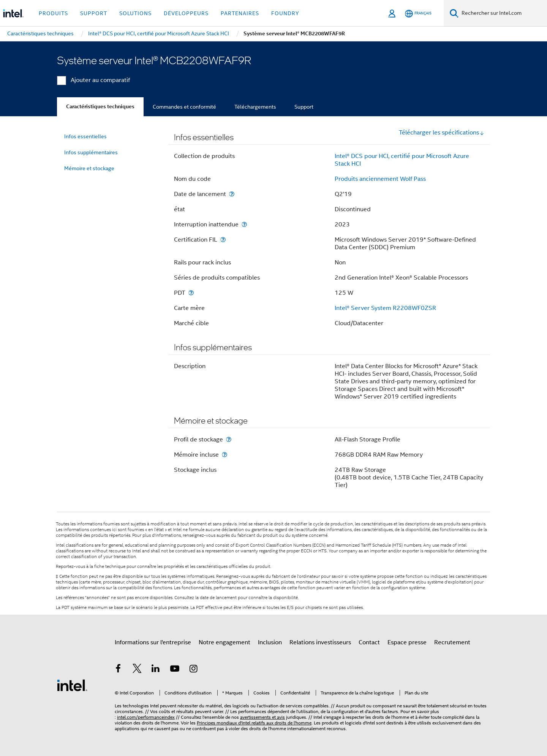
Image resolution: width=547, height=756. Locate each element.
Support (304, 107)
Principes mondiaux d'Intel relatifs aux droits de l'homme (254, 723)
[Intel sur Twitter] (137, 670)
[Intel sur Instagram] (193, 670)
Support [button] (94, 13)
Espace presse (407, 642)
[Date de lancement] (232, 194)
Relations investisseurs (320, 642)
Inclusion (270, 642)
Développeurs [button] (186, 13)
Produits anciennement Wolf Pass (380, 179)
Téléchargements (255, 107)
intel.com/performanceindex (146, 717)
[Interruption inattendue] (244, 224)
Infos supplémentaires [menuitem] (91, 152)
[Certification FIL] (223, 240)
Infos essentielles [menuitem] (85, 136)
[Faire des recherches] (454, 13)
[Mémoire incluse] (224, 455)
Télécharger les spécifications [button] (442, 133)
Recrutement (452, 642)
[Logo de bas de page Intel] (72, 685)
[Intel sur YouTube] (175, 670)
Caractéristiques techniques (100, 107)
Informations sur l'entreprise (153, 642)
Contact (369, 642)
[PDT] (191, 293)
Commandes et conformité (184, 107)
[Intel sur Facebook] (118, 670)
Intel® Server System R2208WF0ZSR (385, 308)
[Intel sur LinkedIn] (156, 670)
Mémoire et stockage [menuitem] (89, 168)
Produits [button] (53, 13)
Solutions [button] (135, 13)
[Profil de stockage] (229, 439)
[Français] (418, 13)
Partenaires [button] (240, 13)
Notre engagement (224, 642)
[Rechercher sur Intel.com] (503, 13)
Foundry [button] (285, 13)
